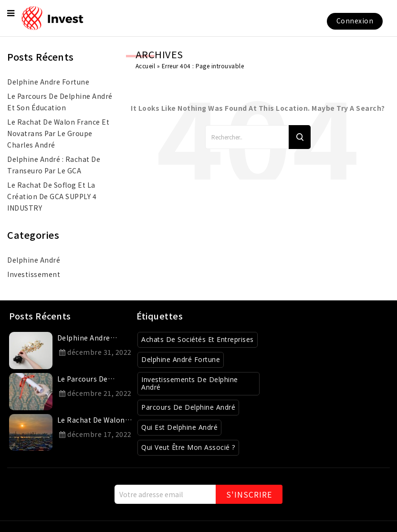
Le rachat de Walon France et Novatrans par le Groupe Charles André (58, 133)
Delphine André (34, 260)
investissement (34, 274)
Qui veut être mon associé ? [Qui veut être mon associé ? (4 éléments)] (188, 447)
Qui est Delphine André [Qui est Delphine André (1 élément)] (179, 427)
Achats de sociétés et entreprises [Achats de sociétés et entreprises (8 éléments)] (198, 339)
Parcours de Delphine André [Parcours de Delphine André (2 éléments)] (188, 407)
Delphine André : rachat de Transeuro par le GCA (54, 165)
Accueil (146, 66)
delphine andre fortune (48, 82)
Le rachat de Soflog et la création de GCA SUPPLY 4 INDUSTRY (52, 196)
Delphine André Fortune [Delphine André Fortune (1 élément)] (181, 359)
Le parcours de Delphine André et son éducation (60, 102)
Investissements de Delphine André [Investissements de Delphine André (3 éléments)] (190, 383)
